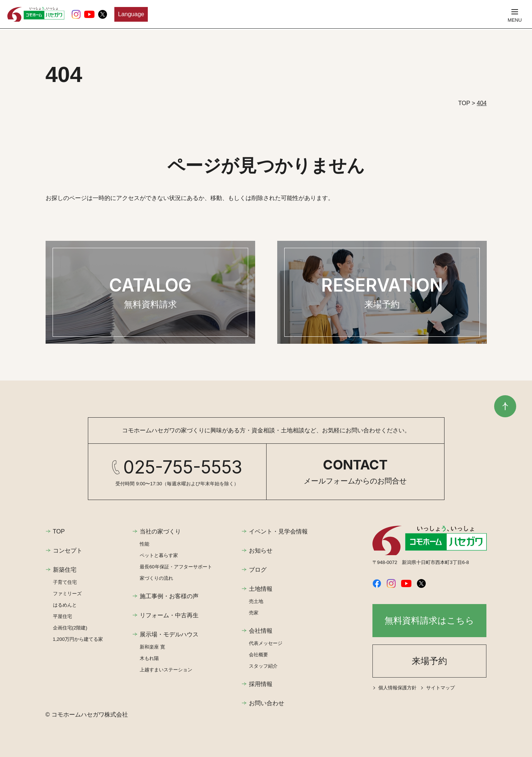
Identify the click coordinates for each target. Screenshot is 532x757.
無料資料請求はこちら (429, 620)
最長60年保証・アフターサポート (176, 567)
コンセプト (68, 551)
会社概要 (258, 655)
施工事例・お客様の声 (169, 596)
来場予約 (429, 661)
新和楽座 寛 (152, 647)
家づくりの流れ (156, 578)
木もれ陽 (149, 658)
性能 (144, 544)
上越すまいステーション (166, 670)
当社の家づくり (160, 531)
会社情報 (261, 631)
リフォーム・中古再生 (169, 615)
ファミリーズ (67, 594)
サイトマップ (440, 688)
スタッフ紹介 (263, 666)
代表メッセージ (266, 643)
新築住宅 (65, 570)
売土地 (256, 601)
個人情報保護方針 (397, 688)
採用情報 (261, 684)
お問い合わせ (267, 703)
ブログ (258, 570)
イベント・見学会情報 (278, 531)
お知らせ (261, 551)
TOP (59, 531)
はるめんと (65, 605)
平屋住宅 (63, 616)
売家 (254, 613)
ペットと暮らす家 (159, 555)
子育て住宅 (65, 582)
